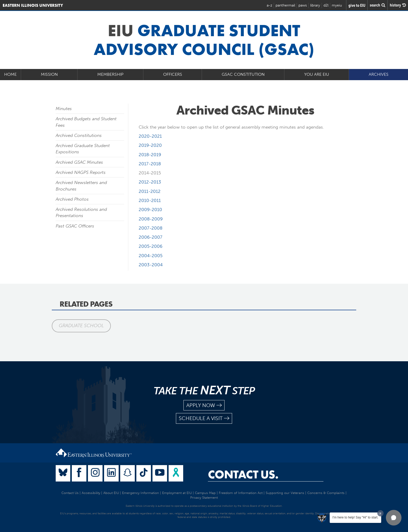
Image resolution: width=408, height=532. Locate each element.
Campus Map (205, 493)
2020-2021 (150, 136)
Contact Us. (243, 474)
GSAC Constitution (243, 74)
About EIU (111, 493)
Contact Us (70, 493)
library (315, 5)
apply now (204, 405)
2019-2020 (150, 145)
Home (10, 74)
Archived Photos (72, 199)
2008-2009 (151, 219)
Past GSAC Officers (75, 226)
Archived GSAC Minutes (79, 162)
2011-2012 (150, 191)
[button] (394, 518)
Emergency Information (141, 493)
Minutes (64, 109)
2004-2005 (151, 256)
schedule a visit (204, 418)
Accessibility (91, 493)
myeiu (337, 5)
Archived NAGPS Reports (81, 172)
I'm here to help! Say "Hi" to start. (355, 517)
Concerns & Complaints (326, 493)
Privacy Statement (204, 498)
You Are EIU (317, 74)
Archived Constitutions (79, 135)
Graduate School (81, 326)
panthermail (285, 5)
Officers (173, 74)
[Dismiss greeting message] (380, 513)
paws (303, 5)
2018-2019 (150, 155)
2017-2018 (150, 164)
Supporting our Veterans (285, 493)
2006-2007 (151, 237)
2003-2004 (151, 265)
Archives (379, 74)
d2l (326, 5)
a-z (269, 5)
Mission (49, 74)
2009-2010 (150, 210)
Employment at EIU (177, 493)
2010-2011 (150, 200)
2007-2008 (151, 228)
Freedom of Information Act (241, 493)
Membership (110, 74)
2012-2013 (150, 182)
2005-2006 (151, 246)
